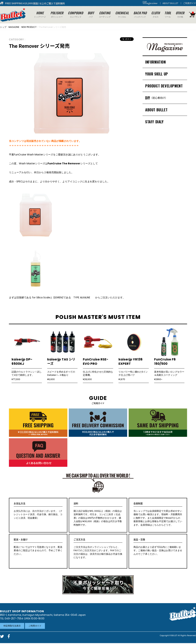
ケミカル (122, 14)
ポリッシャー (57, 14)
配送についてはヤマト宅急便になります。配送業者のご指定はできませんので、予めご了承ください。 (38, 547)
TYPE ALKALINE (83, 297)
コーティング (105, 14)
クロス (156, 14)
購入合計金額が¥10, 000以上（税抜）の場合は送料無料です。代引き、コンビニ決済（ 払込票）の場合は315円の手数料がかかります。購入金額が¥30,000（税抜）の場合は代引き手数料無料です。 (98, 514)
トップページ (40, 14)
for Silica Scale (41, 297)
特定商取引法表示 (12, 626)
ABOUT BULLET (170, 3)
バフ (91, 14)
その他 (180, 14)
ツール (168, 14)
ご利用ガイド (190, 3)
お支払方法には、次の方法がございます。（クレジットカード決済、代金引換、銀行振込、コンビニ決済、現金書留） (38, 511)
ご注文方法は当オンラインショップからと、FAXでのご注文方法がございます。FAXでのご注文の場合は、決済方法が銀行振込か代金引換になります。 (98, 548)
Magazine (150, 3)
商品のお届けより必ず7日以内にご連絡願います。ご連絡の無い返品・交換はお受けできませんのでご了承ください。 (158, 547)
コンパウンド (75, 14)
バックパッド (140, 14)
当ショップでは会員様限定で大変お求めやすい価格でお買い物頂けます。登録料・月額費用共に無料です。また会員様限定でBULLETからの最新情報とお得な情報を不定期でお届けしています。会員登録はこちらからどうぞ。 (158, 514)
